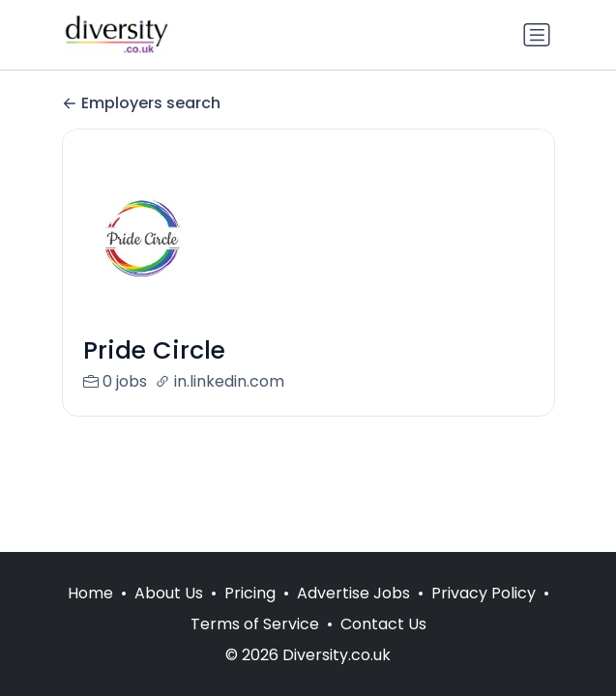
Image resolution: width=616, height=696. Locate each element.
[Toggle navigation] (537, 35)
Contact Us (383, 624)
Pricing (250, 593)
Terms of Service (255, 624)
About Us (169, 593)
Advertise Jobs (353, 593)
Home (90, 593)
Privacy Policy (484, 593)
